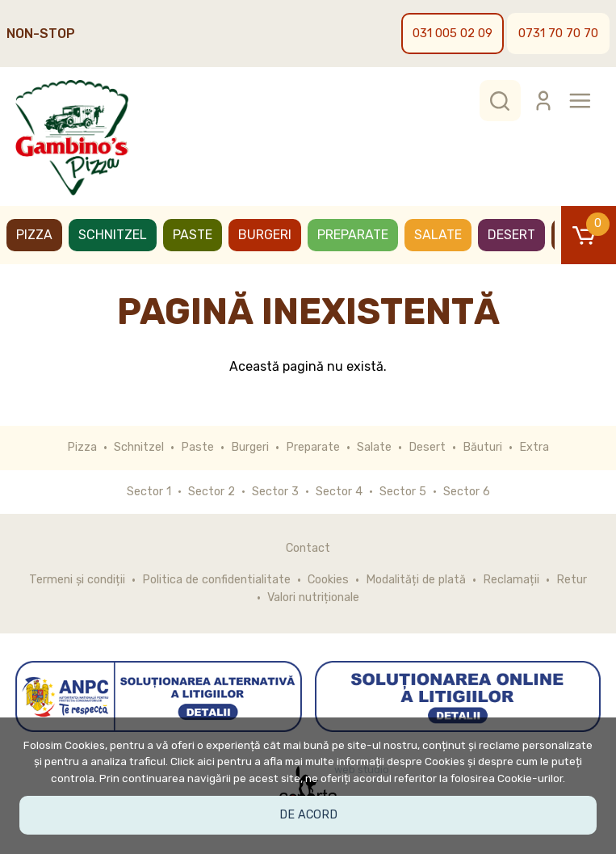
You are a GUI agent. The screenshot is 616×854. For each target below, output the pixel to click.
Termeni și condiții (77, 580)
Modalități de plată (416, 580)
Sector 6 (467, 492)
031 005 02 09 (453, 33)
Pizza (34, 235)
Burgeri (265, 235)
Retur (572, 580)
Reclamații (511, 580)
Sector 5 (403, 492)
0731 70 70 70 (558, 33)
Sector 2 (212, 492)
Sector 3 (275, 492)
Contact (308, 548)
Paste (193, 235)
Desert (511, 235)
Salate (438, 235)
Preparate (353, 235)
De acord (308, 815)
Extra (534, 447)
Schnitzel (113, 235)
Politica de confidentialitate (216, 580)
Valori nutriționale (313, 597)
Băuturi (482, 447)
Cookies (328, 580)
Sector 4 (339, 492)
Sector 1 (149, 492)
